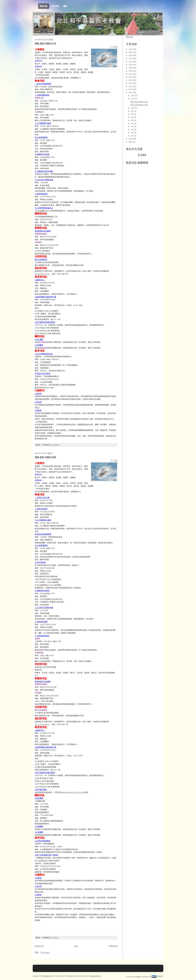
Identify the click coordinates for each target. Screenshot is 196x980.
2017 (131, 74)
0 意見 (115, 47)
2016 (131, 77)
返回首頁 (55, 6)
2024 (131, 52)
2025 (131, 49)
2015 (131, 80)
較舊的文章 (113, 946)
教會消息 (44, 6)
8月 (132, 114)
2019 (131, 68)
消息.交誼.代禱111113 (45, 43)
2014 (131, 83)
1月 (132, 136)
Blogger (138, 977)
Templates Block (95, 976)
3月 (132, 130)
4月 (132, 126)
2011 (131, 92)
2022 (131, 59)
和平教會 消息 (47, 976)
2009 (131, 142)
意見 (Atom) (45, 953)
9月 (132, 111)
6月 (132, 120)
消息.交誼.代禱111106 (45, 457)
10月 (133, 108)
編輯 (65, 6)
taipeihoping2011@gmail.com (73, 792)
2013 (131, 86)
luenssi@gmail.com (42, 274)
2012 (131, 89)
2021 (131, 62)
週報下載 (129, 37)
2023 (131, 55)
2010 (131, 139)
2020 (131, 65)
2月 (132, 133)
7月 (132, 117)
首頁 (76, 946)
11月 (133, 99)
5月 (132, 123)
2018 (131, 71)
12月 (133, 96)
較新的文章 (39, 946)
